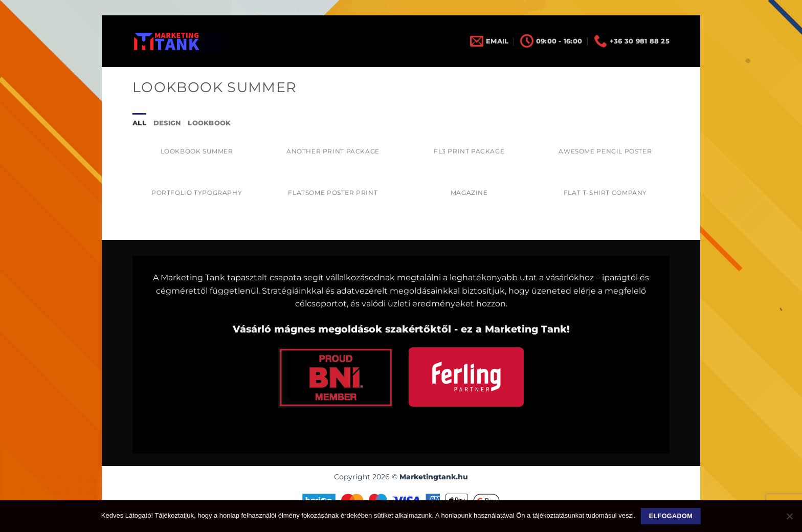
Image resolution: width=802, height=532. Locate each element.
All (139, 123)
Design (167, 123)
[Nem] (789, 519)
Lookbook (209, 123)
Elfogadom (671, 516)
